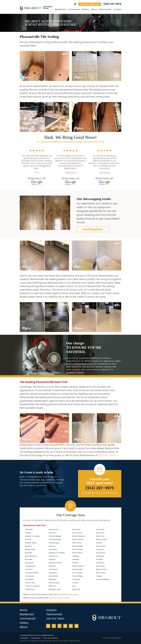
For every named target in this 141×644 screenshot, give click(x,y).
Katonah (52, 566)
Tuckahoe (100, 556)
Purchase (76, 579)
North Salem (77, 553)
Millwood (52, 586)
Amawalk (29, 529)
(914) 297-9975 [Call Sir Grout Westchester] (112, 4)
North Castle (77, 549)
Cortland (29, 569)
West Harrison (101, 569)
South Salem (101, 546)
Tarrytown (100, 549)
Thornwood (101, 553)
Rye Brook (76, 589)
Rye (74, 586)
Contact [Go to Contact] (117, 9)
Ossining (76, 556)
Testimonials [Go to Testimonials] (105, 9)
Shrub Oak (100, 536)
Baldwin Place (31, 543)
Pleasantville (77, 569)
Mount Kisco (77, 533)
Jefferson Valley (55, 563)
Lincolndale (53, 576)
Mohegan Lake (55, 589)
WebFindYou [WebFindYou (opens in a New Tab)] (117, 638)
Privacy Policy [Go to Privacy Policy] (36, 638)
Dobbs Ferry (30, 589)
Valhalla (99, 559)
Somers (99, 543)
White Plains (101, 573)
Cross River (29, 579)
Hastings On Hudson (57, 553)
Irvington (52, 559)
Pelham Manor (78, 566)
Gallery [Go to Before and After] (85, 9)
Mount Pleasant (79, 536)
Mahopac (53, 579)
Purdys (75, 583)
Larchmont (53, 569)
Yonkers (99, 576)
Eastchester (53, 529)
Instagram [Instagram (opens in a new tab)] (48, 626)
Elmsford (52, 533)
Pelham (75, 563)
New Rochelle (78, 546)
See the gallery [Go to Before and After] (93, 229)
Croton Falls (30, 583)
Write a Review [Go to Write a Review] (75, 4)
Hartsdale (53, 549)
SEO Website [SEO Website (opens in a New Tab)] (107, 638)
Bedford (28, 546)
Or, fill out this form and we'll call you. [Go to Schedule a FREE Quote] (100, 493)
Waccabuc (100, 566)
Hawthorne (53, 556)
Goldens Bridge (55, 536)
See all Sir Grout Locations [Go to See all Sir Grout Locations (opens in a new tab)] (59, 598)
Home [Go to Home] (23, 610)
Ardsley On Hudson (33, 536)
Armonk (28, 539)
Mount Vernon (78, 539)
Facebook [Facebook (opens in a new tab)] (54, 626)
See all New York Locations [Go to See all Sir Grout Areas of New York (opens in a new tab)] (68, 594)
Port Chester (77, 573)
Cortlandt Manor (32, 573)
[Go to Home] (36, 8)
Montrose (76, 529)
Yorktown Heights (103, 579)
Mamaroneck (54, 583)
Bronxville (29, 559)
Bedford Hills (30, 549)
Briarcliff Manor (31, 556)
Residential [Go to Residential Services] (60, 9)
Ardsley (28, 533)
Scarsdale (100, 529)
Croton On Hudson (33, 586)
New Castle (77, 543)
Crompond (30, 576)
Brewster (29, 553)
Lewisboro (53, 573)
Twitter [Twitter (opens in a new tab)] (59, 626)
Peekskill (75, 559)
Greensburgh (54, 543)
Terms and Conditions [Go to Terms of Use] (51, 638)
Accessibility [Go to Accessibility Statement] (24, 638)
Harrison (52, 546)
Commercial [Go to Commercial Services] (74, 9)
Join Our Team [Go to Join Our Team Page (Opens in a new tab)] (55, 619)
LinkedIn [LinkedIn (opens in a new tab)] (71, 626)
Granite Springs (55, 539)
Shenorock (100, 533)
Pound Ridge (77, 576)
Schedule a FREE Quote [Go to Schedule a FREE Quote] (90, 4)
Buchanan (29, 563)
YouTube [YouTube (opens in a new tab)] (65, 626)
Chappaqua (30, 566)
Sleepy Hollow (101, 539)
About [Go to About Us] (94, 9)
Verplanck (100, 563)
